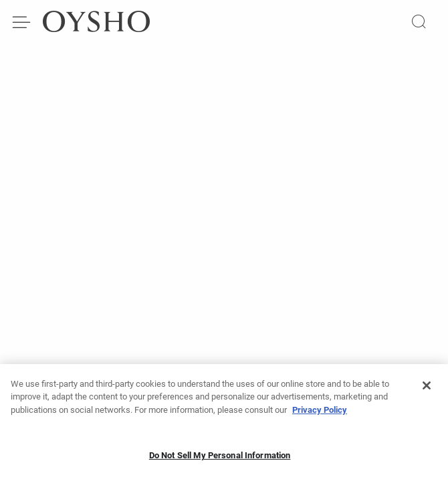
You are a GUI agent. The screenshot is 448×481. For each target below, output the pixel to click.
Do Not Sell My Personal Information (220, 461)
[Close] (427, 390)
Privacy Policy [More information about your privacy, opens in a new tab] (320, 415)
